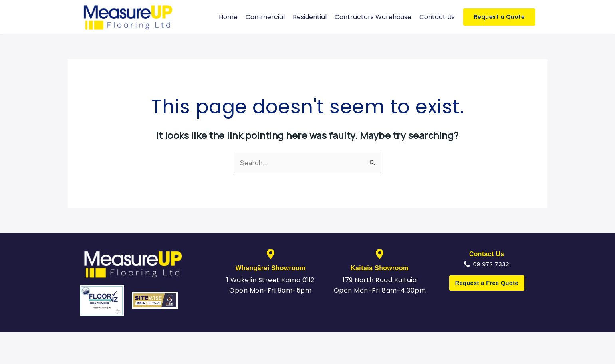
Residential (310, 17)
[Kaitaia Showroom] (380, 254)
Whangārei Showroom (270, 268)
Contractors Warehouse (373, 17)
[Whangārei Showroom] (271, 254)
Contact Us (437, 17)
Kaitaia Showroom (380, 268)
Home (228, 17)
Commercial (265, 17)
